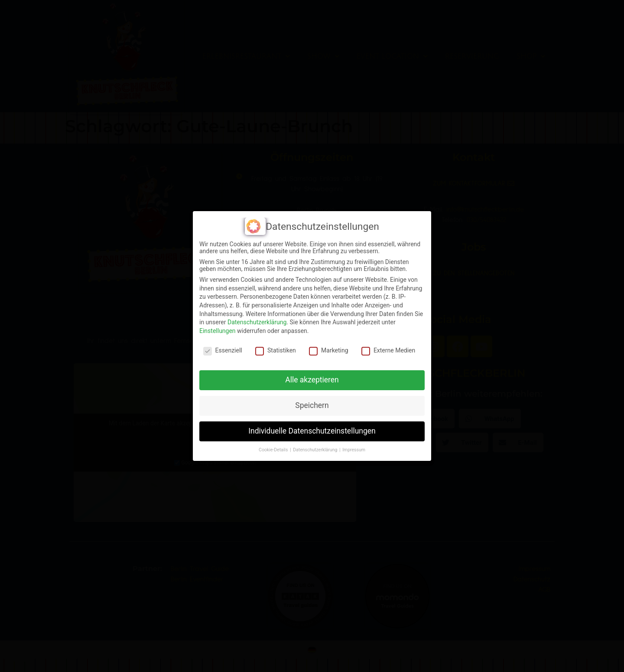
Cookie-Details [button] (274, 450)
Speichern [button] (312, 405)
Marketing (329, 350)
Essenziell (223, 350)
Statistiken (276, 350)
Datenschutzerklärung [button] (316, 450)
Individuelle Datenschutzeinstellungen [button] (312, 431)
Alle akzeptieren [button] (312, 380)
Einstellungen (218, 331)
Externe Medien (388, 350)
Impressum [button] (354, 450)
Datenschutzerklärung (257, 322)
